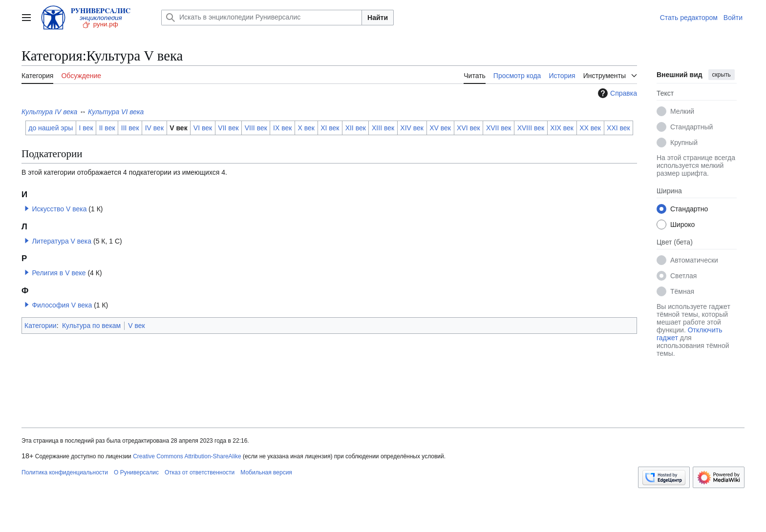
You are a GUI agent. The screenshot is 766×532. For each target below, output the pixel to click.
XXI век (618, 128)
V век (178, 128)
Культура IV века (49, 112)
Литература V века (62, 241)
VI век (203, 128)
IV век (154, 128)
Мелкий (682, 111)
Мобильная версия (266, 472)
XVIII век (531, 128)
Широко (682, 225)
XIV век (412, 128)
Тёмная (682, 291)
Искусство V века (59, 209)
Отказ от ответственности (200, 472)
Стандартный (692, 127)
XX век (590, 128)
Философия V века (62, 305)
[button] (27, 208)
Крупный (684, 143)
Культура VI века (116, 112)
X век (306, 128)
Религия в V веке (59, 273)
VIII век (256, 128)
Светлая (683, 276)
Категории (41, 326)
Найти (378, 18)
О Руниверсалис (136, 472)
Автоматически (694, 260)
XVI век (468, 128)
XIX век (562, 128)
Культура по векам (91, 326)
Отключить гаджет (689, 334)
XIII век (383, 128)
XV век (440, 128)
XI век (330, 128)
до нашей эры (51, 128)
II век (107, 128)
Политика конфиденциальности (65, 472)
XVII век (499, 128)
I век (86, 128)
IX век (282, 128)
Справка (616, 93)
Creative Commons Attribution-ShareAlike (187, 456)
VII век (228, 128)
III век (130, 128)
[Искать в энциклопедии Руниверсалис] (262, 18)
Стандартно (689, 209)
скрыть (722, 75)
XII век (356, 128)
